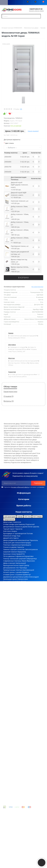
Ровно (19, 584)
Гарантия (12, 372)
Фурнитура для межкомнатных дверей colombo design (23, 604)
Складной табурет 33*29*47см (15, 705)
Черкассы (21, 547)
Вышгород (19, 586)
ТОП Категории (10, 517)
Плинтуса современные (12, 545)
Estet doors (7, 531)
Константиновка (20, 588)
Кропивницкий (28, 570)
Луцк (19, 536)
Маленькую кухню (10, 579)
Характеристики (10, 392)
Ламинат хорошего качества (14, 549)
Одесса (16, 538)
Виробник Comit (9, 755)
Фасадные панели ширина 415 (15, 627)
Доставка (12, 345)
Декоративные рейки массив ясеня (16, 618)
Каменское (17, 522)
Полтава (30, 533)
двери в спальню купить (26, 768)
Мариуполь (22, 552)
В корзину (23, 278)
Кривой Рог (21, 554)
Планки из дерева (10, 547)
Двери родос (8, 522)
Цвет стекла (9, 143)
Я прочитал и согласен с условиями (24, 487)
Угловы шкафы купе (11, 524)
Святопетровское (31, 549)
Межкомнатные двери (31, 28)
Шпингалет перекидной (12, 725)
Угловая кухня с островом (13, 575)
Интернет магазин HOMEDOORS (12, 28)
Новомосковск (23, 579)
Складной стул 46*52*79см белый (16, 752)
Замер (11, 333)
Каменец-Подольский (27, 524)
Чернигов (19, 529)
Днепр (27, 565)
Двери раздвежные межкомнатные (16, 540)
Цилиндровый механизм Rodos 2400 (17, 727)
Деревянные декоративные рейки (16, 577)
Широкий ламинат (10, 552)
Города (20, 517)
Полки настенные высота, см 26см (16, 622)
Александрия (34, 577)
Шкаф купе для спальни (12, 543)
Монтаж (12, 358)
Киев (20, 590)
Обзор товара (10, 387)
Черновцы (23, 568)
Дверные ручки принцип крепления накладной (21, 629)
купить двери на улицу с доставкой (16, 764)
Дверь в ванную (9, 563)
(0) (21, 109)
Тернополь (34, 540)
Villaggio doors (8, 588)
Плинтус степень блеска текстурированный (19, 632)
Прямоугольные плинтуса (13, 570)
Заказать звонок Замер (36, 11)
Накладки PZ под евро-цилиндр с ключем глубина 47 (23, 636)
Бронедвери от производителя (15, 533)
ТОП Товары (37, 517)
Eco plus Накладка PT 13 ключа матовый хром (20, 702)
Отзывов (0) (9, 396)
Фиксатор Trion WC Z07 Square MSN (16, 746)
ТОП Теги (28, 517)
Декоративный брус (11, 590)
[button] (20, 3)
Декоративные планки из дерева (16, 527)
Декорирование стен (11, 568)
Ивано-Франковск (28, 561)
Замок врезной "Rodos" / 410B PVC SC (17, 695)
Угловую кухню (9, 586)
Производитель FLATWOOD (13, 723)
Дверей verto (8, 538)
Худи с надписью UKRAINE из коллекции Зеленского (23, 682)
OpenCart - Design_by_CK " (27, 801)
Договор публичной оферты (20, 487)
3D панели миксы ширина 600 (14, 625)
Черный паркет (9, 529)
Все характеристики (37, 287)
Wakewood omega (10, 536)
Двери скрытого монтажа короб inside (17, 641)
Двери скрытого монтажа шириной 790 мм (19, 638)
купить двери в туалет (20, 791)
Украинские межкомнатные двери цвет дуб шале (22, 595)
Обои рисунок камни (11, 620)
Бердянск (26, 572)
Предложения (9, 519)
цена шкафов (22, 784)
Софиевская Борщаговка (24, 556)
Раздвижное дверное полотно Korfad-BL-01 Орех (21, 693)
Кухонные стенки (10, 554)
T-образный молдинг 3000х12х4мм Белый (19, 730)
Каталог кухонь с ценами (13, 572)
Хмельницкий (21, 563)
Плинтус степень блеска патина (15, 602)
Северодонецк (31, 559)
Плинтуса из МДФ (10, 606)
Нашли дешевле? (33, 131)
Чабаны (14, 593)
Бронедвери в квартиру (12, 581)
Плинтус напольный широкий (14, 559)
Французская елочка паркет (14, 565)
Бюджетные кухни (10, 584)
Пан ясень (7, 593)
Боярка (14, 531)
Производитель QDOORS (13, 668)
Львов (24, 581)
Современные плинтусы (12, 561)
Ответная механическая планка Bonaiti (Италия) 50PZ (23, 675)
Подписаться (38, 483)
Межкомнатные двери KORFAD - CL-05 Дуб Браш (21, 707)
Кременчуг (27, 575)
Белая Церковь (34, 527)
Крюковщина (26, 545)
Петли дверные (9, 556)
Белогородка (26, 543)
